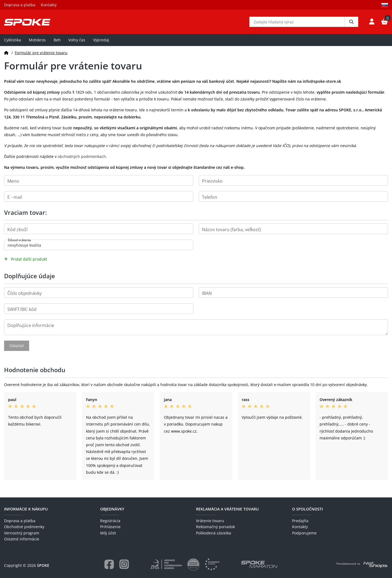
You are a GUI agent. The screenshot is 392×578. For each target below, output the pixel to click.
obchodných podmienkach (82, 156)
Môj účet (108, 533)
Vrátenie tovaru (210, 521)
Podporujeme (304, 533)
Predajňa (300, 521)
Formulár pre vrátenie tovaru (41, 53)
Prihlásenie (110, 527)
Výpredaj (101, 40)
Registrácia (110, 521)
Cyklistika (13, 40)
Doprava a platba (20, 5)
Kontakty (49, 5)
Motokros (37, 40)
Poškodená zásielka (214, 533)
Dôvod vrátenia (19, 240)
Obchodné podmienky (24, 527)
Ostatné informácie (22, 539)
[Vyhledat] (351, 22)
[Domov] (6, 53)
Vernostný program (22, 533)
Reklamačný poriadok (215, 527)
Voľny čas (77, 40)
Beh (57, 40)
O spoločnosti (307, 509)
